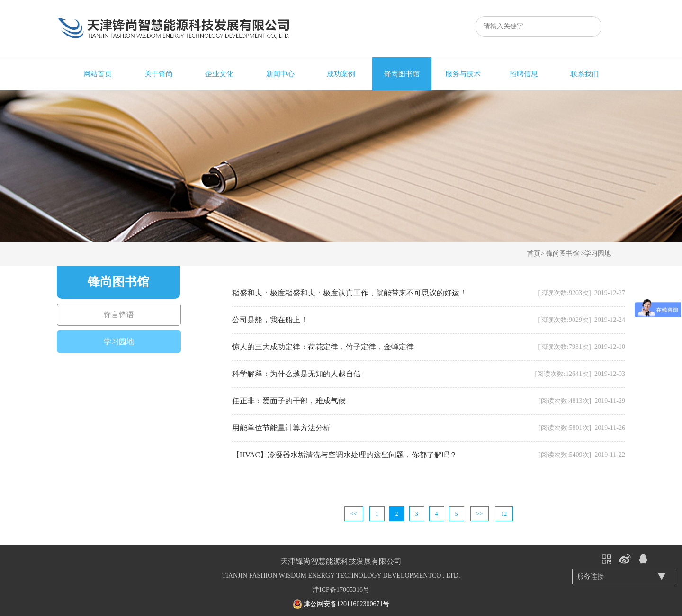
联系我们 (584, 74)
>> (480, 514)
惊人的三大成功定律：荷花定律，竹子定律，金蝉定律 (323, 347)
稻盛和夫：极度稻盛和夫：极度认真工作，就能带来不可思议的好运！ (350, 293)
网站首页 (98, 74)
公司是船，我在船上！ (270, 320)
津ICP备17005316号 (341, 590)
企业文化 (219, 74)
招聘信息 (524, 74)
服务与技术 (463, 74)
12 (504, 514)
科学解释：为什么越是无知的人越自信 (296, 374)
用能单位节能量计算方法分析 (281, 428)
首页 (534, 254)
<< (354, 514)
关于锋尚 (159, 74)
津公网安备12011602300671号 (346, 604)
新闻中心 (280, 74)
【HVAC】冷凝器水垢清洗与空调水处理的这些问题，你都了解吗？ (345, 455)
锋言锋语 (119, 315)
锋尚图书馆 (402, 74)
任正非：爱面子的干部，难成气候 (289, 401)
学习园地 (598, 254)
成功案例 (341, 74)
